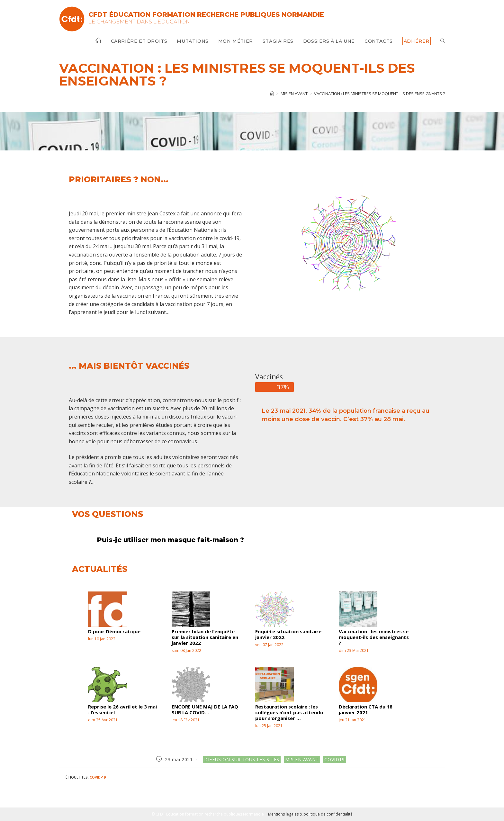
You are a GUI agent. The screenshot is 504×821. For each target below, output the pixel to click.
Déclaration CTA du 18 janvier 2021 (366, 709)
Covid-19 (98, 777)
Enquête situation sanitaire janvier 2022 (288, 634)
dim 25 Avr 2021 (103, 720)
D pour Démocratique (114, 631)
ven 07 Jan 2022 (269, 645)
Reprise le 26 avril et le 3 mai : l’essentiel (122, 709)
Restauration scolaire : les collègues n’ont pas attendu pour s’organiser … (289, 712)
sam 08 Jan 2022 (186, 650)
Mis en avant (302, 759)
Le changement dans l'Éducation (139, 22)
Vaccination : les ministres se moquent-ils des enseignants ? (379, 94)
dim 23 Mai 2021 (354, 650)
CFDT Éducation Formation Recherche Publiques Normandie (206, 14)
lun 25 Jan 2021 (269, 726)
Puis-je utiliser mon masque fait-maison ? (171, 540)
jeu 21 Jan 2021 (352, 720)
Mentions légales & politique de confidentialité (310, 814)
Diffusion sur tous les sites (242, 759)
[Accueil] (272, 94)
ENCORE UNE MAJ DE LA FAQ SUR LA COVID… (205, 709)
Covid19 (334, 759)
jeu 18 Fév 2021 (186, 720)
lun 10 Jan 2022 (102, 639)
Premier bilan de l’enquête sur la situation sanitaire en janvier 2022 (205, 637)
